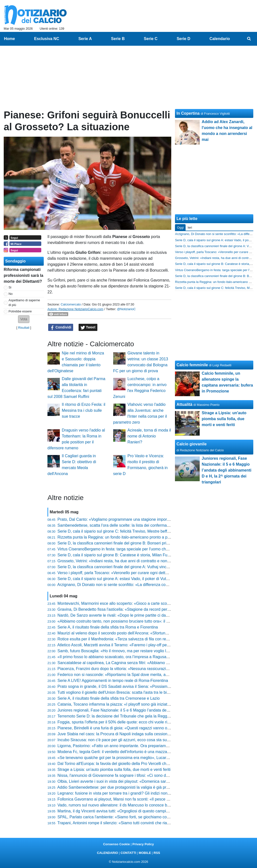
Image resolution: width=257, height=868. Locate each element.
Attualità (184, 404)
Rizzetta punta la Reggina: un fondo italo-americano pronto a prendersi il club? (126, 537)
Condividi (61, 327)
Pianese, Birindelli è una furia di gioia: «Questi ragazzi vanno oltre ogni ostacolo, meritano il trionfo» (145, 728)
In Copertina (188, 113)
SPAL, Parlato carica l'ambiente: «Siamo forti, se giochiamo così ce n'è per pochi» (129, 817)
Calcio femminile (192, 365)
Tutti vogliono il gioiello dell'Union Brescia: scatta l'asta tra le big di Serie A (122, 692)
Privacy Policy (143, 844)
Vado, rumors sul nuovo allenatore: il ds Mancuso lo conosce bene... (117, 805)
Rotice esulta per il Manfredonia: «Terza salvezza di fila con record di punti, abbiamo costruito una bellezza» (152, 639)
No (11, 294)
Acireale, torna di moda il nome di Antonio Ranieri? (149, 436)
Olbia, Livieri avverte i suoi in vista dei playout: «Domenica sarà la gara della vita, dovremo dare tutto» (147, 781)
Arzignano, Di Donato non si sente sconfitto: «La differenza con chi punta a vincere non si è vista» (143, 585)
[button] (24, 319)
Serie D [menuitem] (183, 39)
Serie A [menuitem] (85, 39)
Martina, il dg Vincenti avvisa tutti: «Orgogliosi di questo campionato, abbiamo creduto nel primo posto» (148, 811)
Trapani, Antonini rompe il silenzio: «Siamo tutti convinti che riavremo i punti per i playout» (136, 823)
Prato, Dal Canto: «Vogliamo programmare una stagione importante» (118, 519)
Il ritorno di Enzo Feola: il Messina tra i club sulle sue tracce (84, 410)
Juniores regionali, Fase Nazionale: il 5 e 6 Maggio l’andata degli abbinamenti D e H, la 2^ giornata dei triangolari (156, 710)
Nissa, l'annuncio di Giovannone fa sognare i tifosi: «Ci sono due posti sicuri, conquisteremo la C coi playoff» (153, 775)
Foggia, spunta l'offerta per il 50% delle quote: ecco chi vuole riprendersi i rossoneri (130, 722)
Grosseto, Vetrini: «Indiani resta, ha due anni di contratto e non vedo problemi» (127, 561)
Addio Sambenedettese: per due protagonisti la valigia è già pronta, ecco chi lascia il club (135, 787)
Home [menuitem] (9, 39)
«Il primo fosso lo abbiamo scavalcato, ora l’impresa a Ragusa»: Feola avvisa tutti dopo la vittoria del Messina (153, 657)
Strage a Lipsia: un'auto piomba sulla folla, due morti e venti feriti (114, 770)
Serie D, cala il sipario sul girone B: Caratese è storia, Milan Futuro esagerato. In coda (133, 555)
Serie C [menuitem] (151, 39)
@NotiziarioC (127, 309)
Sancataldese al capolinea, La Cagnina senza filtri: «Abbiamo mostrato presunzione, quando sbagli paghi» (151, 663)
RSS (157, 853)
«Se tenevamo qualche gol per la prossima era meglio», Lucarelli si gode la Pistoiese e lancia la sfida (146, 758)
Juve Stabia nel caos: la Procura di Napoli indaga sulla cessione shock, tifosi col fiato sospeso (140, 734)
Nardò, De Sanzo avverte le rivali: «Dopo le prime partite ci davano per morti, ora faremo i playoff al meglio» (152, 615)
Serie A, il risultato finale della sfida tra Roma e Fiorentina (108, 627)
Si (10, 287)
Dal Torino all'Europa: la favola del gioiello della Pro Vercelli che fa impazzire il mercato (133, 764)
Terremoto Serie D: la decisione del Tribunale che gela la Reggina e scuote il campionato (135, 716)
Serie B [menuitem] (118, 39)
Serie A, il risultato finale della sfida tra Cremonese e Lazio (109, 698)
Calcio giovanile (192, 444)
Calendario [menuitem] (220, 39)
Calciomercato (71, 304)
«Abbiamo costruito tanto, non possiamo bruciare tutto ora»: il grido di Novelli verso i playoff (138, 621)
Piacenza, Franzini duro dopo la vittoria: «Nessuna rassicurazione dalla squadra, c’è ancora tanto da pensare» (154, 669)
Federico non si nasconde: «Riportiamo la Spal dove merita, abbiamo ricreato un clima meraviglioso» (146, 675)
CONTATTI (128, 853)
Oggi (180, 228)
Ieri (190, 228)
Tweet (88, 327)
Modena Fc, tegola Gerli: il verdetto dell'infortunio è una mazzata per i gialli (123, 752)
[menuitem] (249, 39)
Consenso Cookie (116, 844)
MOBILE (145, 853)
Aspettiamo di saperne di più (24, 303)
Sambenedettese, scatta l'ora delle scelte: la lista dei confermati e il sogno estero (128, 525)
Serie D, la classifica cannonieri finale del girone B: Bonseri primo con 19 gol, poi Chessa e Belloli (143, 543)
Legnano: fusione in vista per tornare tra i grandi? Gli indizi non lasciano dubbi (126, 793)
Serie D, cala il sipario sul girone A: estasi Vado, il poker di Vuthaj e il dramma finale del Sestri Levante (147, 579)
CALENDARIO (107, 853)
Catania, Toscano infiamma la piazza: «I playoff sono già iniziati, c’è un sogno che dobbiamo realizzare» (148, 704)
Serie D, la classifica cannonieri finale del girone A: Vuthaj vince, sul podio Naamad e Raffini (138, 567)
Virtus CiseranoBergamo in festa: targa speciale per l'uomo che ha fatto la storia (128, 549)
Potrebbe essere (20, 311)
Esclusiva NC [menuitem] (47, 39)
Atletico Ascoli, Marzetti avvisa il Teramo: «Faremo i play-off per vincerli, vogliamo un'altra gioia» (141, 645)
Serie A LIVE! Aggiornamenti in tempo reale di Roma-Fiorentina (113, 681)
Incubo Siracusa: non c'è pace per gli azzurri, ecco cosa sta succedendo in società (130, 740)
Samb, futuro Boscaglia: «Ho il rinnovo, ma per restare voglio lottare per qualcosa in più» (135, 651)
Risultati (24, 328)
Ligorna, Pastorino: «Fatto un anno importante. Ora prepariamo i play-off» (122, 746)
